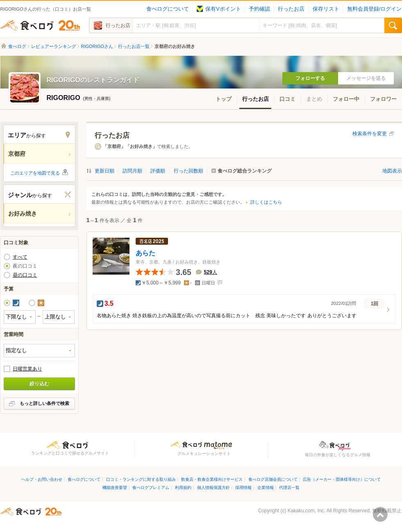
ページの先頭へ (380, 514)
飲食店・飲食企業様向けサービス (212, 479)
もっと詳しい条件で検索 (44, 403)
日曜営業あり (27, 369)
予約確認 (259, 9)
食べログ (40, 25)
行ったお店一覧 (134, 46)
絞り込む (39, 384)
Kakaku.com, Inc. (307, 511)
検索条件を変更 (370, 134)
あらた (145, 253)
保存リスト (326, 9)
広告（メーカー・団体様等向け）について (342, 479)
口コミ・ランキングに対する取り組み (141, 479)
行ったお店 (291, 9)
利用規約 (183, 488)
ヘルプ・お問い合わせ (42, 479)
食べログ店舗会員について (273, 479)
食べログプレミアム (151, 488)
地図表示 (392, 171)
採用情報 (243, 488)
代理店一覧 (289, 488)
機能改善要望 (115, 488)
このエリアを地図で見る (35, 173)
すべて (20, 257)
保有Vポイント (219, 9)
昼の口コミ (25, 275)
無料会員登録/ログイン (374, 9)
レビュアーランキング (54, 46)
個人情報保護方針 (213, 488)
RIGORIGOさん (97, 46)
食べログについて (168, 9)
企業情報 (266, 488)
